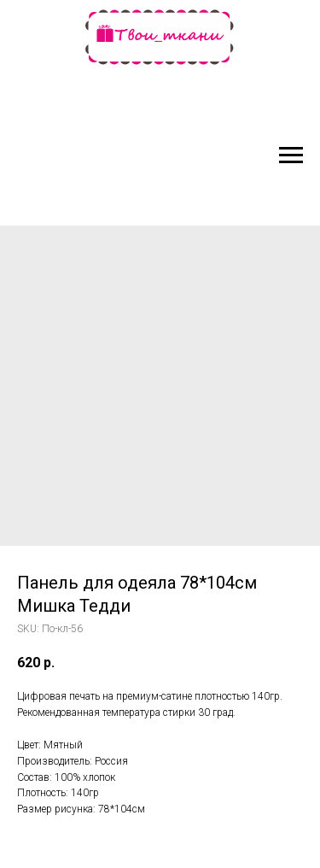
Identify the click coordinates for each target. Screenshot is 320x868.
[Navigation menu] (291, 155)
